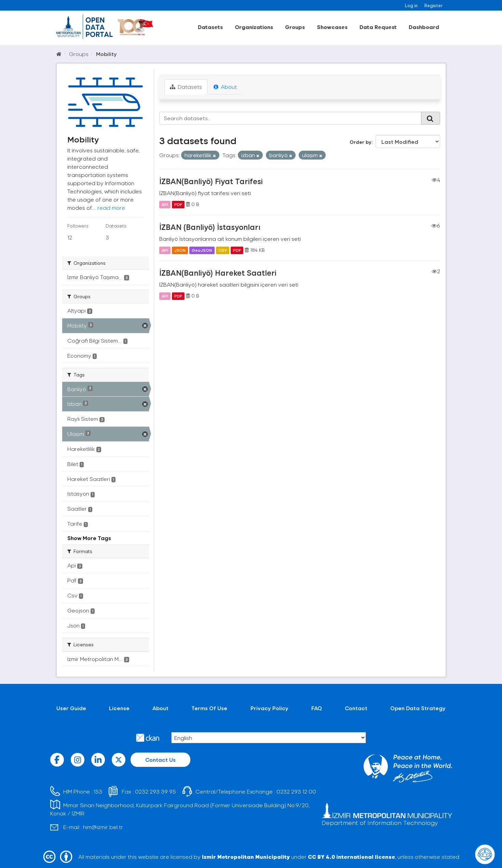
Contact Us (160, 760)
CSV (223, 250)
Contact (356, 708)
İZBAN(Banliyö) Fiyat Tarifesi (211, 181)
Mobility (106, 54)
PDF (178, 204)
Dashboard (424, 27)
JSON (180, 250)
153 (98, 791)
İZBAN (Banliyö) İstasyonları (210, 227)
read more (111, 208)
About (225, 87)
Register (433, 5)
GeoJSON (202, 250)
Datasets (210, 27)
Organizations (254, 27)
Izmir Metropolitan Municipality (246, 857)
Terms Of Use (209, 708)
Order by (361, 142)
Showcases (332, 27)
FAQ (317, 708)
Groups (295, 27)
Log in (411, 5)
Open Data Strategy (418, 708)
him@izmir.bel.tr (103, 827)
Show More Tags (89, 538)
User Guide (71, 708)
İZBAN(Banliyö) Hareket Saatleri (218, 273)
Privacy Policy (269, 708)
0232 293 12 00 (296, 791)
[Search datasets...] (290, 118)
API (165, 204)
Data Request (378, 27)
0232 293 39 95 (155, 791)
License (119, 708)
